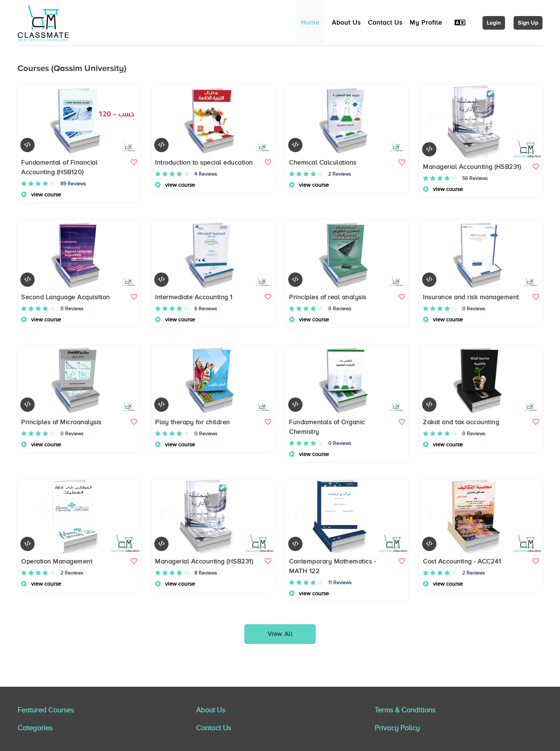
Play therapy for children (192, 422)
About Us (346, 22)
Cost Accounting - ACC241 (462, 561)
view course (41, 195)
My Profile (426, 22)
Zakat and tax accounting (461, 422)
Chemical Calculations (323, 162)
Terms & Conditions (405, 710)
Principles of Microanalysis (61, 422)
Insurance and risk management (471, 297)
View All (280, 634)
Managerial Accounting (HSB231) (472, 167)
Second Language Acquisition (66, 297)
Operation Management (57, 561)
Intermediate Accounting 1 (194, 297)
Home (310, 22)
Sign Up (528, 23)
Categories (35, 728)
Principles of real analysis (328, 297)
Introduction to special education (204, 162)
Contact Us (385, 22)
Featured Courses (46, 710)
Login (494, 23)
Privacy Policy (397, 728)
